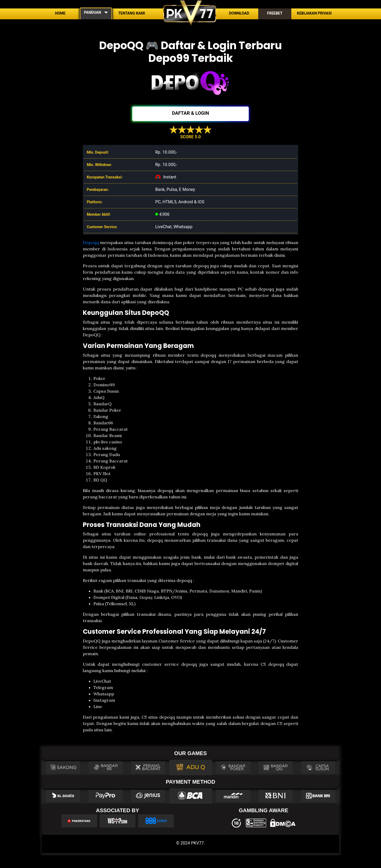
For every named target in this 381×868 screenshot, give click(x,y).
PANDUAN (92, 12)
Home (60, 13)
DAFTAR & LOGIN (190, 113)
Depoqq (91, 242)
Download (239, 13)
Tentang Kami (132, 13)
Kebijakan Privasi (314, 13)
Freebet (275, 13)
